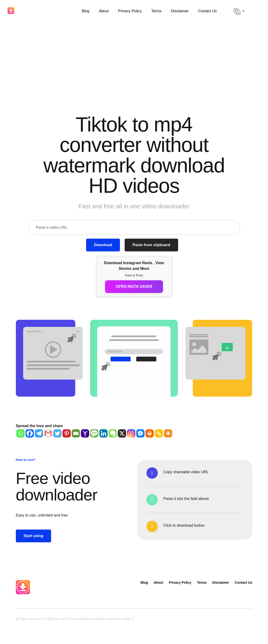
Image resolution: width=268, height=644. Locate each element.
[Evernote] (113, 433)
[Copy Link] (159, 433)
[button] (239, 12)
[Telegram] (39, 433)
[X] (122, 433)
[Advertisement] (134, 58)
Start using (34, 536)
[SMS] (94, 433)
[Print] (150, 433)
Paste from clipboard (151, 245)
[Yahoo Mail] (85, 433)
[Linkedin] (103, 433)
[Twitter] (57, 433)
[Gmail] (48, 433)
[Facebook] (30, 433)
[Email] (76, 433)
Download (103, 245)
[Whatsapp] (20, 433)
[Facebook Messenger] (140, 433)
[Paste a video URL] (134, 228)
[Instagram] (131, 433)
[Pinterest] (67, 433)
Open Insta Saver (134, 287)
